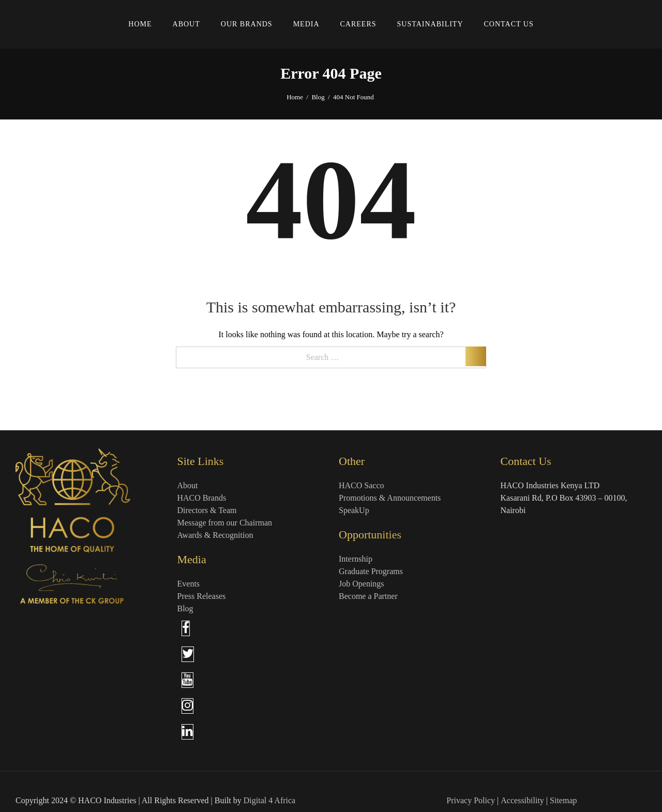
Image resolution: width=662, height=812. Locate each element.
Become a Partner (368, 596)
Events (189, 584)
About (188, 485)
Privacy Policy (471, 800)
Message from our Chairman (225, 523)
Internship (356, 559)
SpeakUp (354, 510)
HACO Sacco (362, 485)
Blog (318, 97)
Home (295, 97)
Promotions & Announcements (390, 498)
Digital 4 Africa (269, 800)
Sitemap (563, 800)
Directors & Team (207, 510)
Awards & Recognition (215, 535)
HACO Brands (202, 498)
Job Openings (362, 584)
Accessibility (522, 800)
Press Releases (202, 596)
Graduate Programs (371, 571)
